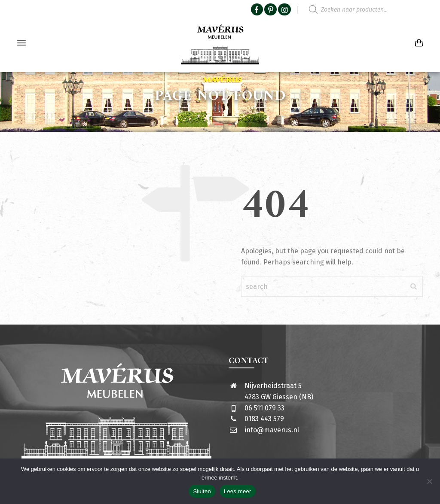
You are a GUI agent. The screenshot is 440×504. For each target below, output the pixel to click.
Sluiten (202, 491)
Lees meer (238, 491)
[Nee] (429, 481)
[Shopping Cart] (417, 43)
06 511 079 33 (264, 408)
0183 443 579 (264, 419)
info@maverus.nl (272, 430)
